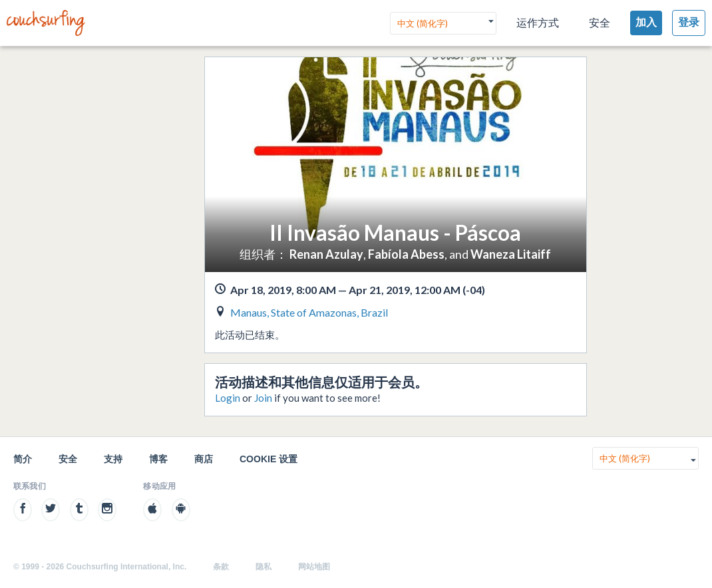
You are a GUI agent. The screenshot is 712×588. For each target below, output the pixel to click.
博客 (158, 459)
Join (263, 398)
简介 (23, 459)
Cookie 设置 (268, 459)
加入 (646, 22)
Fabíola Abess (406, 254)
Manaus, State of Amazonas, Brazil (309, 312)
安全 (600, 23)
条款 (221, 567)
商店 (204, 459)
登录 (689, 22)
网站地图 (314, 567)
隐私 (264, 567)
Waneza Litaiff (511, 254)
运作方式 (538, 23)
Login (228, 398)
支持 (113, 459)
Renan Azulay (326, 254)
